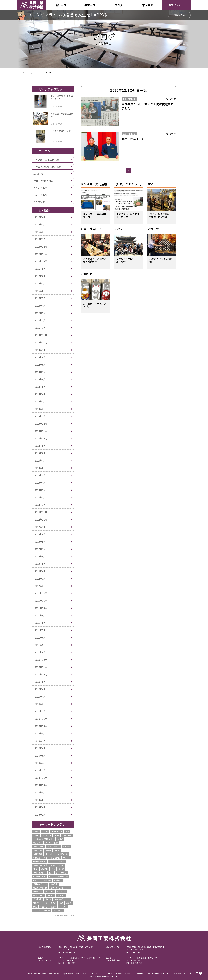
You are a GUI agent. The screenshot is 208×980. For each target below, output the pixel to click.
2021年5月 (40, 645)
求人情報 (147, 5)
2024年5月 (40, 387)
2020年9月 (40, 682)
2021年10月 (41, 608)
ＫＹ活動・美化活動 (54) (46, 160)
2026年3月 (40, 224)
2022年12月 (41, 512)
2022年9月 (40, 534)
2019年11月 (41, 719)
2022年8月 (40, 542)
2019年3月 (40, 770)
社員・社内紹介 (91, 229)
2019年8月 (40, 733)
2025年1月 (40, 328)
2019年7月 (40, 741)
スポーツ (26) (40, 195)
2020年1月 (40, 711)
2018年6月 (40, 800)
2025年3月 (40, 313)
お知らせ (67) (40, 201)
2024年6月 (40, 379)
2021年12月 (41, 593)
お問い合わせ (176, 5)
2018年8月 (40, 792)
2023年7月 (40, 460)
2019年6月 (40, 748)
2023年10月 (41, 438)
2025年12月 (41, 247)
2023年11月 (41, 431)
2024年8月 (40, 365)
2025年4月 (40, 306)
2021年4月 (40, 652)
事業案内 (90, 5)
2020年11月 (41, 667)
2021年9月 (40, 615)
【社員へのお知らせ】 (129, 184)
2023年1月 (40, 505)
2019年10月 (41, 726)
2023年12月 (41, 424)
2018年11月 (41, 778)
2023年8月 (40, 453)
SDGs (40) (39, 174)
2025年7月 (40, 283)
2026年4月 (40, 217)
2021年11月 (41, 601)
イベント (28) (40, 188)
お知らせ (87, 274)
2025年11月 (41, 254)
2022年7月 (40, 549)
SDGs (151, 184)
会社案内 (61, 5)
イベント (120, 229)
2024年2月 (40, 409)
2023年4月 (40, 483)
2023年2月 (40, 497)
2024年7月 (40, 372)
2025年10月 (41, 261)
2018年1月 (40, 815)
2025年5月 (40, 298)
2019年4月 (40, 763)
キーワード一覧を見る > (64, 915)
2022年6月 (40, 556)
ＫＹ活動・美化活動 (94, 184)
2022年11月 (41, 520)
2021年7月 (40, 630)
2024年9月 (40, 357)
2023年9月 (40, 446)
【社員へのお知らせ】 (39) (47, 167)
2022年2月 (40, 586)
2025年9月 (40, 269)
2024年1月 (40, 416)
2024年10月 (41, 350)
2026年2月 (40, 232)
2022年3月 (40, 579)
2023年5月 (40, 475)
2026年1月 (40, 239)
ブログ (34, 73)
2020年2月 (40, 704)
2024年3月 (40, 401)
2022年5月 (40, 564)
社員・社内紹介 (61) (44, 181)
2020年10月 (41, 674)
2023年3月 (40, 490)
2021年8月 (40, 623)
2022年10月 (41, 527)
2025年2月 (40, 320)
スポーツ (153, 229)
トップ (21, 73)
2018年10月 (41, 785)
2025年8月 (40, 276)
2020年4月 (40, 697)
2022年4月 (40, 571)
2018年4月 (40, 807)
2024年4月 (40, 394)
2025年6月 (40, 291)
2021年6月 (40, 638)
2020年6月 (40, 689)
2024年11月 (41, 342)
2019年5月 (40, 756)
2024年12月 (41, 335)
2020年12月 (41, 660)
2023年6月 (40, 468)
